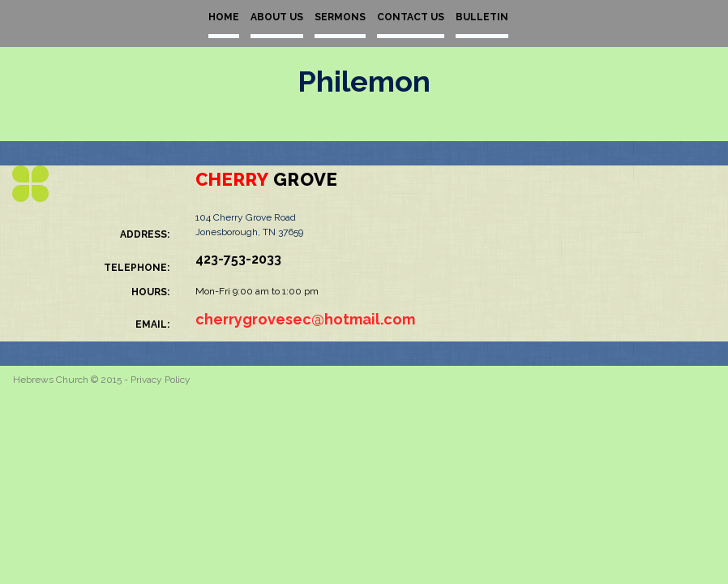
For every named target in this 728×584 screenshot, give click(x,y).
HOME (224, 17)
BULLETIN (482, 17)
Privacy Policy (161, 380)
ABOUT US (277, 17)
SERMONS (340, 17)
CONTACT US (411, 17)
